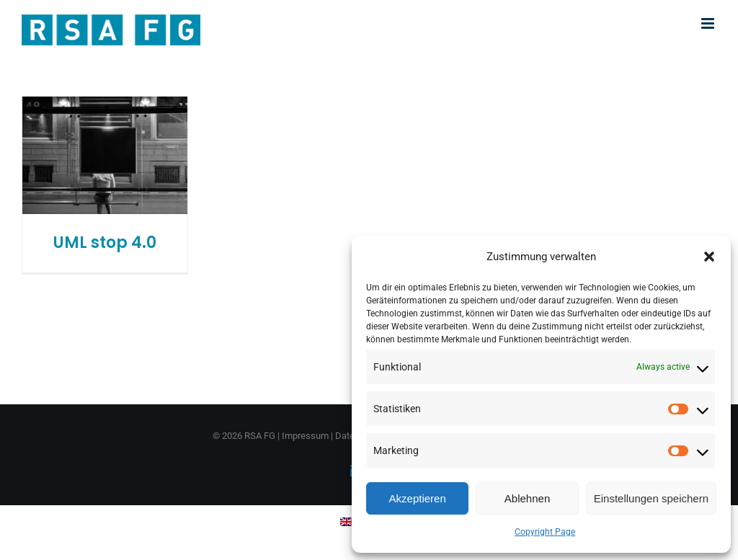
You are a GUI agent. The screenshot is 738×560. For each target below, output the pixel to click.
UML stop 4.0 (105, 243)
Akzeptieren (418, 498)
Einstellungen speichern (651, 498)
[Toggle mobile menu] (709, 23)
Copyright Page (545, 532)
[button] (709, 257)
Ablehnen (527, 498)
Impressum (305, 436)
